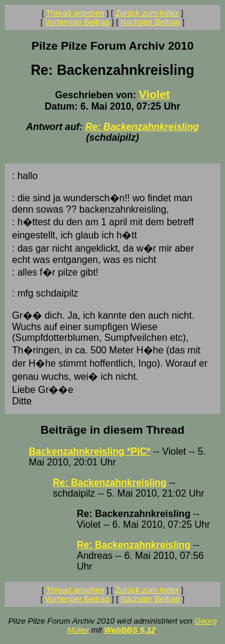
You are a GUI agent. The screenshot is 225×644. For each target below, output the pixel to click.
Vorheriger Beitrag (77, 22)
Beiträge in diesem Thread (113, 430)
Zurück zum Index (147, 13)
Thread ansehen (75, 13)
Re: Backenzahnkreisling (142, 127)
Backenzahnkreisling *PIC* (90, 451)
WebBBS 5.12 (130, 630)
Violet (154, 94)
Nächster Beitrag (150, 22)
